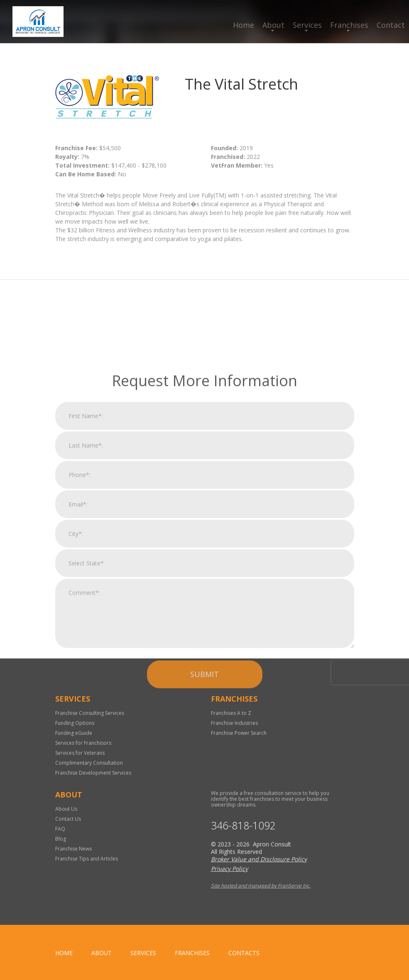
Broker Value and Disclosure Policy (259, 859)
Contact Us (68, 819)
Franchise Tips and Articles (87, 859)
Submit (204, 766)
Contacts (244, 953)
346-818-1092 (243, 825)
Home (244, 25)
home (64, 953)
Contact (391, 25)
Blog (61, 839)
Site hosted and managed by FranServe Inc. (261, 886)
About (273, 25)
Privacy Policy (229, 869)
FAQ (60, 829)
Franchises (349, 25)
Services (307, 25)
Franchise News (73, 849)
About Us (66, 809)
